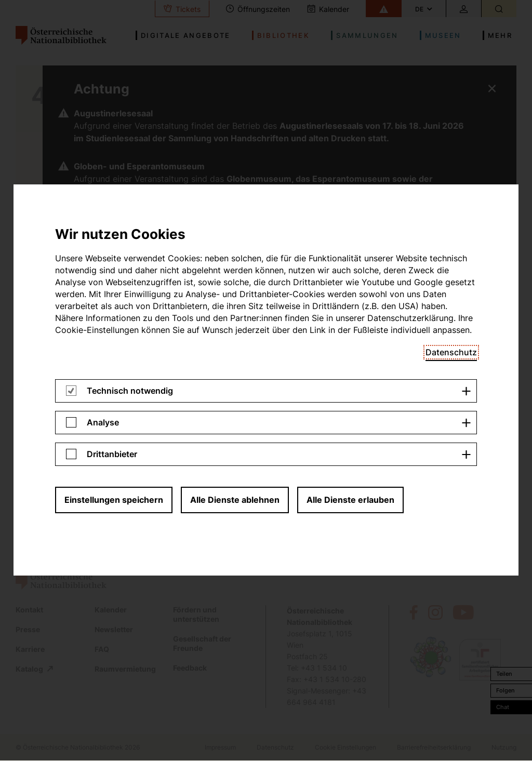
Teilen (504, 674)
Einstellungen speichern (114, 201)
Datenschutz (451, 53)
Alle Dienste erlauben (350, 201)
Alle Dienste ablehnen (235, 201)
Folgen (506, 690)
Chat (503, 707)
